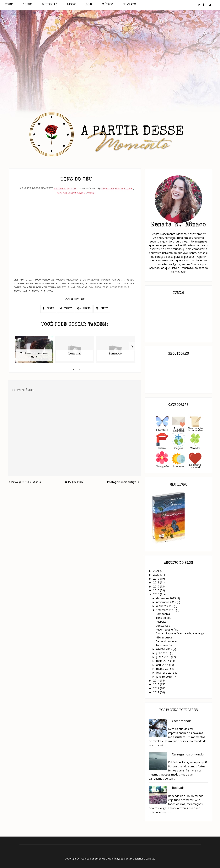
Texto (91, 193)
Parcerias (50, 5)
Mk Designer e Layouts (142, 859)
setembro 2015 (166, 610)
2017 (157, 586)
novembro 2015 (166, 602)
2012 (157, 688)
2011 (157, 692)
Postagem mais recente (25, 482)
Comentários (87, 189)
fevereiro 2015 (166, 673)
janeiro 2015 (164, 677)
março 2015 (164, 669)
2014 (157, 680)
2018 (157, 582)
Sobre (27, 5)
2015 (157, 594)
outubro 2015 (165, 606)
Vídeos (108, 5)
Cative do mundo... (167, 641)
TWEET (66, 308)
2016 (157, 590)
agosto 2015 (164, 649)
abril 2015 (163, 665)
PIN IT (102, 308)
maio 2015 (163, 661)
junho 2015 (164, 657)
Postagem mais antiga (123, 482)
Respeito (161, 622)
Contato (129, 5)
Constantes (163, 626)
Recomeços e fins (167, 629)
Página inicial (74, 482)
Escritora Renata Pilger (117, 189)
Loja (89, 5)
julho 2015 (163, 653)
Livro (72, 5)
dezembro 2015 (166, 598)
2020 (157, 575)
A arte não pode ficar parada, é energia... (181, 633)
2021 (157, 571)
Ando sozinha (164, 645)
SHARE (48, 308)
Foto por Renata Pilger (71, 193)
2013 (157, 684)
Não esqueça (164, 637)
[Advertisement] (110, 44)
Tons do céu (163, 618)
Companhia (163, 614)
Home (9, 5)
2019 (157, 579)
